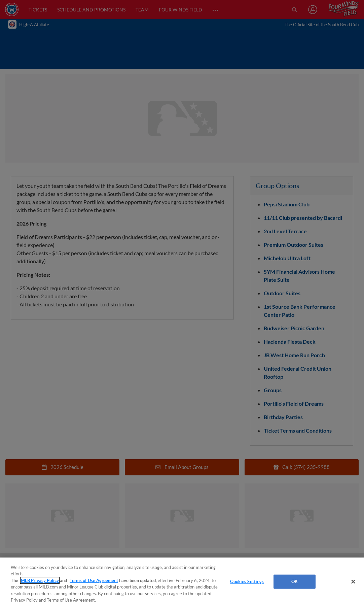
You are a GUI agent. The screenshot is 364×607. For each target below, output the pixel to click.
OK (295, 581)
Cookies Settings (247, 581)
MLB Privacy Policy (40, 580)
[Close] (353, 582)
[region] (182, 582)
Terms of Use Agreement (94, 580)
